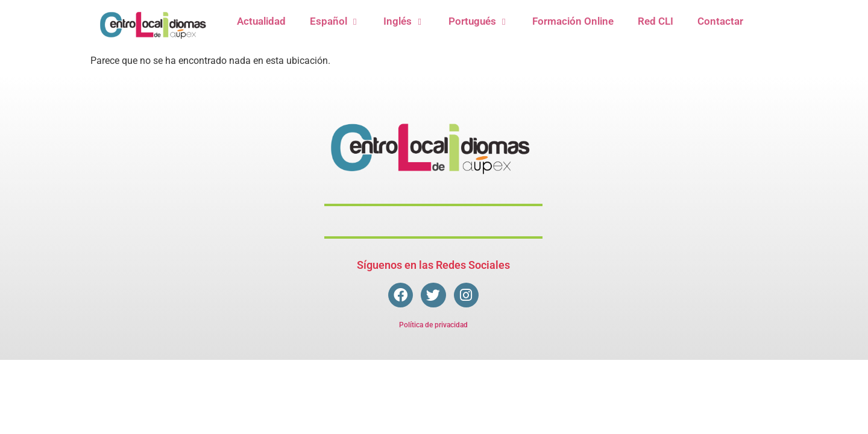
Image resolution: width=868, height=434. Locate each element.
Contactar (720, 21)
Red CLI (656, 21)
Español (335, 21)
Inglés (404, 21)
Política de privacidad (433, 325)
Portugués (478, 21)
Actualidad (261, 21)
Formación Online (573, 21)
